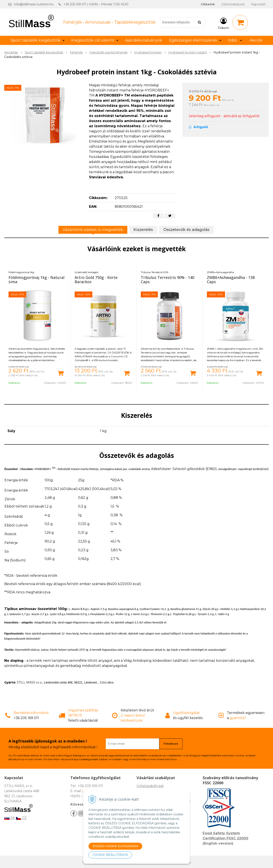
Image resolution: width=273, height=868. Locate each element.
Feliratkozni (171, 744)
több (235, 40)
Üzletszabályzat (233, 4)
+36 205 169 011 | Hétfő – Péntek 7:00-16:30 (96, 4)
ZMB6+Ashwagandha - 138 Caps (231, 280)
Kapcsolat (258, 4)
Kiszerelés (143, 230)
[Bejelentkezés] (223, 23)
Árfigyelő (198, 127)
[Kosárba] (61, 373)
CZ (21, 818)
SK (10, 818)
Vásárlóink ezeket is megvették (93, 230)
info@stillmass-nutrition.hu (34, 4)
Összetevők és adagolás (186, 230)
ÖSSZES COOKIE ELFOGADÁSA (115, 846)
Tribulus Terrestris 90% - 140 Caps (168, 280)
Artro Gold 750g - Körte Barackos (96, 280)
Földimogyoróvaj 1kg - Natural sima (36, 280)
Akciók (256, 40)
